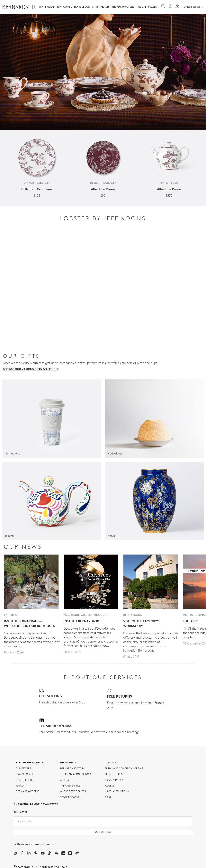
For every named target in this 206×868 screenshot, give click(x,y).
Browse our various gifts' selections (31, 369)
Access (110, 786)
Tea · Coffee (64, 7)
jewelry (21, 786)
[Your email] (103, 821)
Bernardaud (69, 763)
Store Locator (70, 797)
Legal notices (114, 774)
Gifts (95, 7)
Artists (105, 7)
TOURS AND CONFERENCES (76, 774)
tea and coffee (25, 774)
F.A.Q (108, 797)
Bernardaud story (72, 769)
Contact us (112, 763)
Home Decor (82, 7)
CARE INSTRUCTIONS (117, 792)
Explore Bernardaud (30, 763)
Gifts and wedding (27, 792)
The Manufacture (123, 7)
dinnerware (23, 769)
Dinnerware (47, 7)
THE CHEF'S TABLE (70, 786)
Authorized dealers (73, 792)
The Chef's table (147, 7)
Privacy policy (114, 780)
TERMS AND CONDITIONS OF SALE (124, 769)
